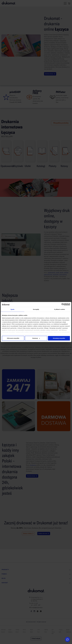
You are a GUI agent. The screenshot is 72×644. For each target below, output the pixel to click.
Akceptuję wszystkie (59, 338)
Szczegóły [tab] (36, 309)
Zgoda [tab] (12, 309)
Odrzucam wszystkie (13, 338)
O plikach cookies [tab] (60, 309)
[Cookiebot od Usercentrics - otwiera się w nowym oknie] (63, 304)
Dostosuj (36, 338)
